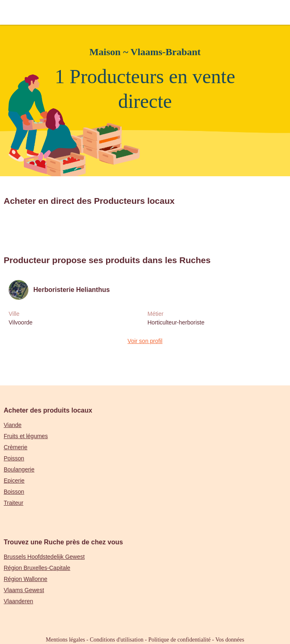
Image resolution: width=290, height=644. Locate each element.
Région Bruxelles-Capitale (37, 568)
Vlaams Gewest (24, 590)
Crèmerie (16, 447)
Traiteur (14, 503)
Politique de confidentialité (179, 640)
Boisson (14, 492)
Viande (13, 425)
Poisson (14, 458)
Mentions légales (65, 640)
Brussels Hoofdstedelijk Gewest (44, 557)
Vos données (230, 640)
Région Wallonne (26, 579)
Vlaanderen (19, 601)
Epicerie (14, 481)
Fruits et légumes (26, 436)
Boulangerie (19, 469)
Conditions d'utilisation (116, 640)
